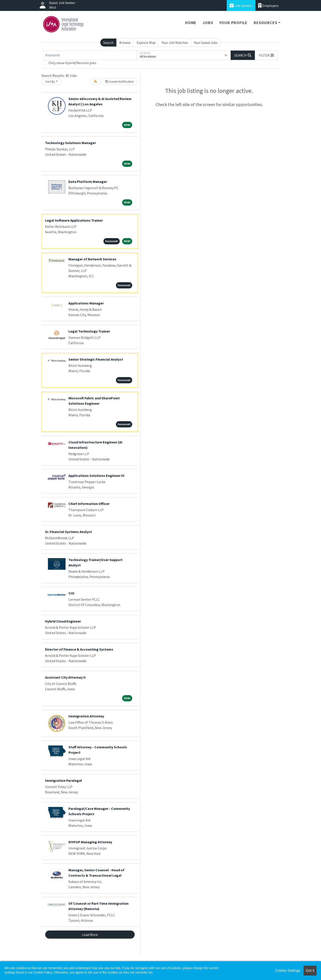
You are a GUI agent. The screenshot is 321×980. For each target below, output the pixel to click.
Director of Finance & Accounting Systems (79, 649)
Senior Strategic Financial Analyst (96, 359)
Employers (268, 5)
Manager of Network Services (92, 259)
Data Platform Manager (88, 182)
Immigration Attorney (86, 716)
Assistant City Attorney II (65, 677)
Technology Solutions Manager (70, 143)
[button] (266, 55)
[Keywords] (90, 55)
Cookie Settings (288, 971)
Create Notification (119, 82)
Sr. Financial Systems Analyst (68, 532)
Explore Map (146, 43)
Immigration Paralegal (64, 780)
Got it (310, 971)
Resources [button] (265, 23)
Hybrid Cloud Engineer (63, 621)
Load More (90, 935)
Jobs (208, 23)
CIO (71, 593)
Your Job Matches (175, 43)
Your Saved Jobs (206, 43)
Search (108, 43)
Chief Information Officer (89, 504)
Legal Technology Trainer (89, 331)
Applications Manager (86, 303)
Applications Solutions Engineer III (96, 476)
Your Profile (234, 23)
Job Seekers (241, 5)
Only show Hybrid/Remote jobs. (73, 63)
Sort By (50, 82)
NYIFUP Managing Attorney (90, 842)
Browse (125, 43)
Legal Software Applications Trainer (74, 220)
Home (191, 23)
